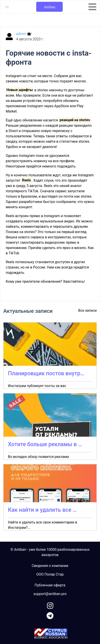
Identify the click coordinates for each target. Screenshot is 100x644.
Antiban (49, 7)
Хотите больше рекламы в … (45, 444)
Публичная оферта (50, 585)
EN (7, 7)
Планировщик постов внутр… (46, 373)
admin (22, 34)
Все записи (87, 310)
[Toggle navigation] (92, 7)
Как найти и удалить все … (42, 510)
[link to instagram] (50, 605)
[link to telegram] (50, 615)
